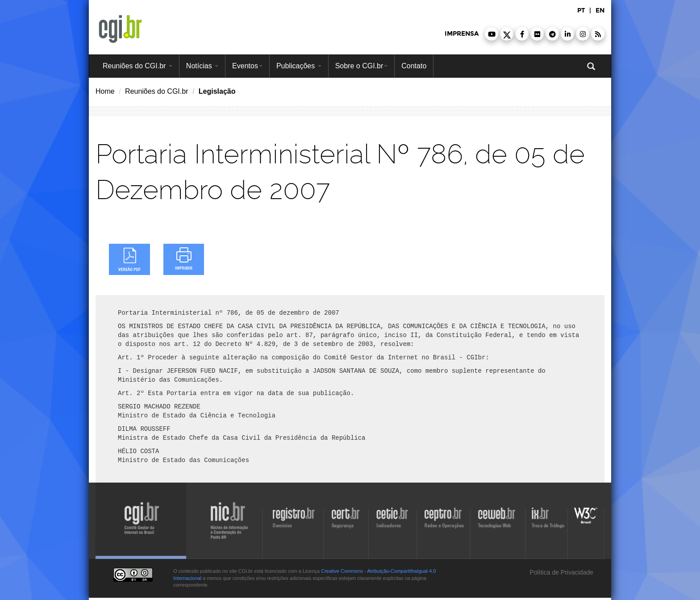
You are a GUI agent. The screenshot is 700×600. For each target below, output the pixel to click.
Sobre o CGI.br (362, 66)
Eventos (247, 66)
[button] (492, 34)
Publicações (299, 66)
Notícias (202, 66)
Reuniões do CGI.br (137, 66)
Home (105, 91)
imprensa (462, 34)
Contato (414, 66)
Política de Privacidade (561, 572)
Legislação (217, 91)
